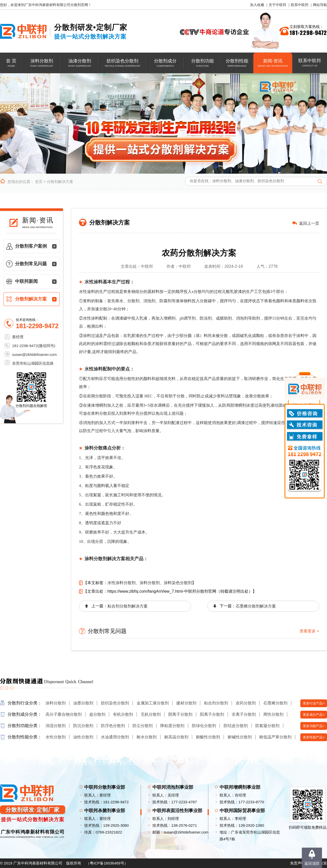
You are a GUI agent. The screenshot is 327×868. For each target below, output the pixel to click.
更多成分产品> (314, 715)
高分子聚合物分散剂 (64, 714)
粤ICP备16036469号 (107, 863)
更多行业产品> (314, 703)
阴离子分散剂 (180, 714)
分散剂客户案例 (31, 246)
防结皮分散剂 (236, 726)
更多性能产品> (314, 737)
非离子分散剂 (244, 714)
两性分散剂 (273, 714)
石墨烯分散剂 (275, 703)
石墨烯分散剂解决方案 (256, 606)
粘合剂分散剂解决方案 (128, 606)
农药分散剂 (246, 703)
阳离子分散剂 (212, 714)
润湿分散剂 (56, 726)
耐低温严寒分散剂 (275, 737)
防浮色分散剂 (113, 726)
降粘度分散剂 (172, 726)
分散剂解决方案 (60, 182)
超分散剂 (97, 714)
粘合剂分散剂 (216, 703)
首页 (39, 182)
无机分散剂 (151, 714)
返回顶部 (312, 863)
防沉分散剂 (83, 726)
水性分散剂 (56, 737)
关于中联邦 (277, 5)
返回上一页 (309, 223)
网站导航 (320, 5)
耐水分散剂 (147, 737)
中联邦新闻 (26, 281)
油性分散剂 (83, 737)
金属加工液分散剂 (153, 703)
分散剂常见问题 (31, 264)
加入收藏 (257, 5)
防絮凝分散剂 (267, 726)
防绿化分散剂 (204, 726)
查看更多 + (309, 631)
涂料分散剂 (150, 583)
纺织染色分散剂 (115, 703)
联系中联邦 (300, 5)
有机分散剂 (123, 714)
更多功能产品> (314, 726)
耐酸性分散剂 (208, 737)
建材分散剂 (186, 703)
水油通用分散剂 (115, 737)
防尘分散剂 (143, 726)
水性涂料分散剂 (121, 583)
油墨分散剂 (83, 703)
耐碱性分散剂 (240, 737)
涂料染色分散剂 (178, 583)
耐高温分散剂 (176, 737)
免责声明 (298, 863)
